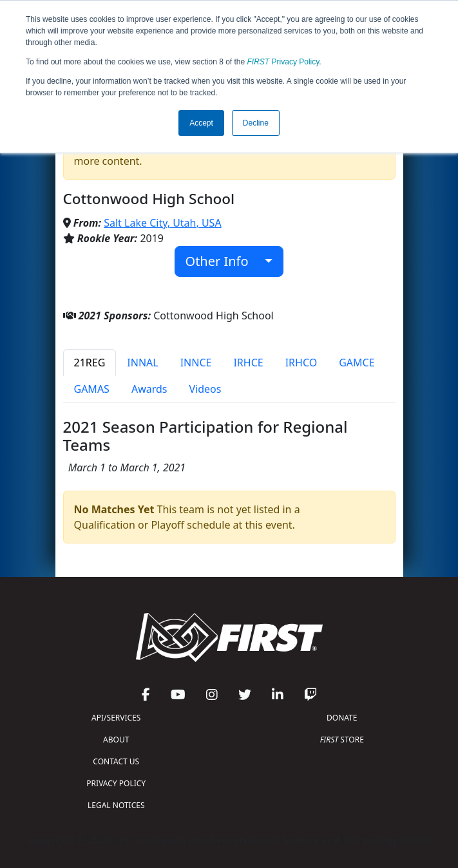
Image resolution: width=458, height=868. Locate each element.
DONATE (342, 718)
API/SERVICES (116, 718)
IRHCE (248, 363)
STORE (342, 740)
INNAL (142, 363)
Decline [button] (256, 123)
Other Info (224, 261)
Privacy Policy (283, 62)
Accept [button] (201, 123)
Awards (149, 389)
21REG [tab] (90, 363)
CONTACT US (116, 761)
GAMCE (357, 363)
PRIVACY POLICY (116, 783)
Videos (205, 389)
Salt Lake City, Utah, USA (162, 223)
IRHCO (301, 363)
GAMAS (92, 389)
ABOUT (116, 740)
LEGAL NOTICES (116, 805)
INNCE (196, 363)
